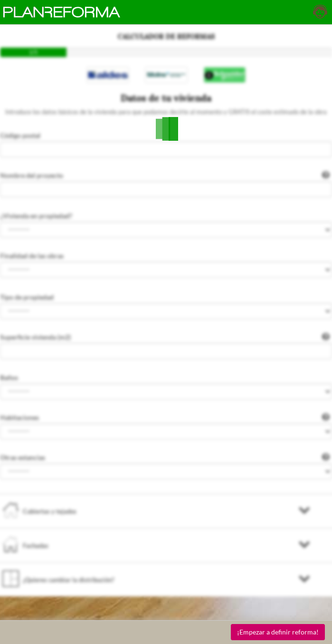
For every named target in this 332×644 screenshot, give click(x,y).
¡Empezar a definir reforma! (278, 632)
